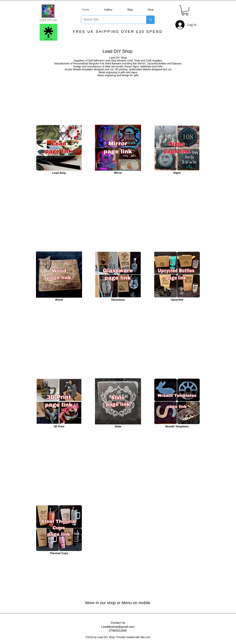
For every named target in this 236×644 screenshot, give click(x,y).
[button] (185, 10)
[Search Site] (111, 20)
